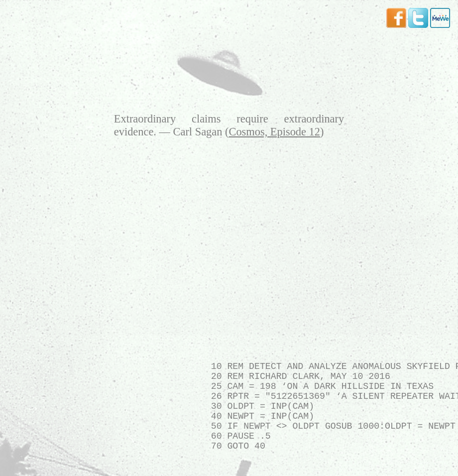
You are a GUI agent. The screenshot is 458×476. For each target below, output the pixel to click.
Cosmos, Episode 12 (274, 132)
